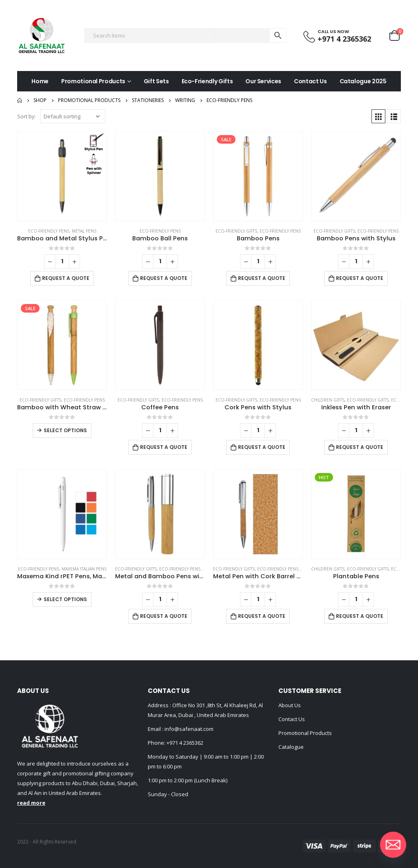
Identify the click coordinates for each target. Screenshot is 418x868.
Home (40, 81)
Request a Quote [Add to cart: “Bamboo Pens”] (262, 278)
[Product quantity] (62, 262)
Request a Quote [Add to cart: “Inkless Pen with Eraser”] (360, 447)
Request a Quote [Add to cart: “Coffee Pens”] (164, 447)
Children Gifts (328, 400)
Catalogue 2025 (363, 81)
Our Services (263, 81)
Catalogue (291, 747)
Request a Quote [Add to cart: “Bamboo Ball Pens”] (164, 278)
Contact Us (310, 81)
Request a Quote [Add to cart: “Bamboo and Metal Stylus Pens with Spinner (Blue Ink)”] (66, 278)
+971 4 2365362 (185, 743)
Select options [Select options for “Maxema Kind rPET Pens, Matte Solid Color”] (65, 599)
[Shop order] (73, 116)
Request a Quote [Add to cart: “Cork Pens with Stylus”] (262, 447)
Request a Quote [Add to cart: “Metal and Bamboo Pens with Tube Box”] (164, 616)
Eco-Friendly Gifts (207, 81)
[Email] (393, 845)
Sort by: (27, 116)
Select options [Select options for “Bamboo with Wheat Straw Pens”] (65, 430)
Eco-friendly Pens (49, 231)
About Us (290, 705)
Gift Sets (156, 81)
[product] (62, 176)
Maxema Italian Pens (84, 569)
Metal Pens (84, 231)
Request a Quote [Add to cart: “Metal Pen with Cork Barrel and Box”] (262, 616)
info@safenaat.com (188, 729)
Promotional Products (93, 81)
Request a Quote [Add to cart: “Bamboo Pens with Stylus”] (360, 278)
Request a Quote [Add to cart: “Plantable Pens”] (360, 616)
